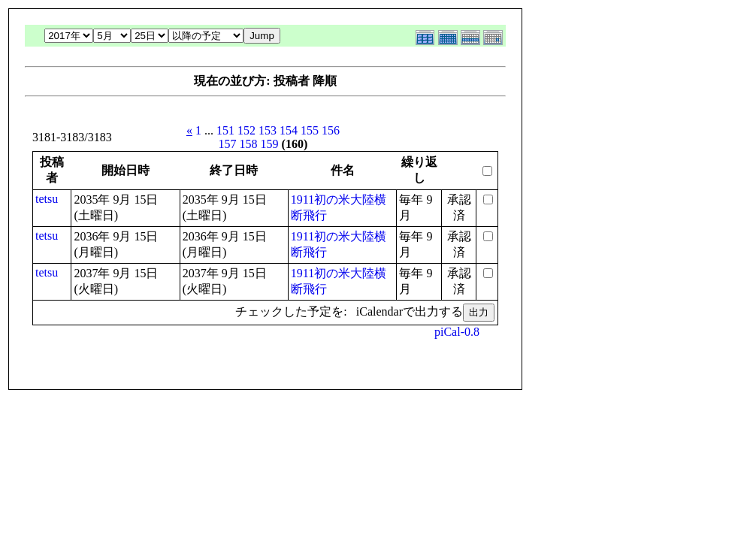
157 (228, 144)
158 (249, 144)
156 (331, 130)
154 (289, 130)
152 (246, 130)
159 (270, 144)
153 (268, 130)
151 (225, 130)
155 (310, 130)
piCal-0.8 (457, 332)
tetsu (47, 199)
